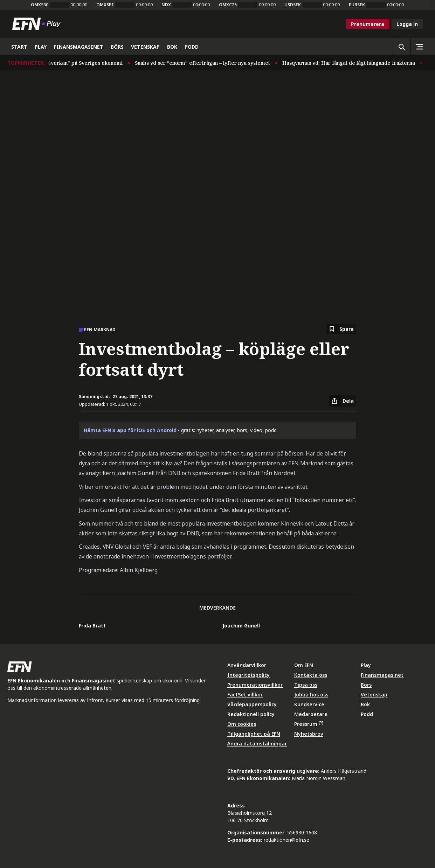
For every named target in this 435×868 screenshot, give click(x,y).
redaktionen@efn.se (286, 840)
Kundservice (309, 704)
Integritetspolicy (248, 675)
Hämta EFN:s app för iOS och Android (130, 430)
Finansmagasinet (382, 675)
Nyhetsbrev (309, 734)
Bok (365, 704)
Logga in (407, 24)
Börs (366, 685)
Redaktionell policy (251, 714)
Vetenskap (374, 695)
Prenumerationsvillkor (255, 685)
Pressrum (309, 724)
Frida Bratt (92, 626)
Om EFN (304, 665)
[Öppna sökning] (401, 47)
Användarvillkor (247, 665)
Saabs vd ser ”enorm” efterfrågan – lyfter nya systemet (207, 63)
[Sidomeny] (419, 47)
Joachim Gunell (241, 626)
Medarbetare (311, 714)
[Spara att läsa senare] (341, 329)
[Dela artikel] (343, 401)
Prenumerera (368, 24)
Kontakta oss (311, 675)
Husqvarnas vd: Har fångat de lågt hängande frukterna (354, 63)
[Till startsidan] (38, 24)
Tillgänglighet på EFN (254, 734)
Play (366, 665)
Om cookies (242, 724)
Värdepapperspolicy (252, 704)
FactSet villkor (245, 695)
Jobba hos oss (311, 695)
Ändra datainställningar (257, 744)
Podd (367, 714)
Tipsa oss (306, 685)
